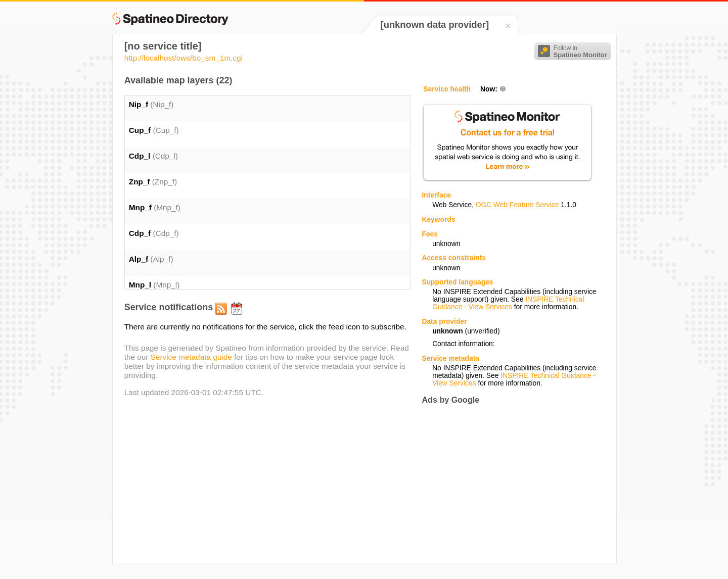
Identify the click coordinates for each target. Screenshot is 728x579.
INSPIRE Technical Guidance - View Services (508, 303)
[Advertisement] (507, 484)
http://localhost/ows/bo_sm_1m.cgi (184, 58)
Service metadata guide (191, 357)
